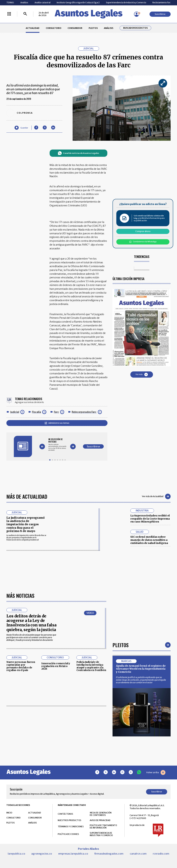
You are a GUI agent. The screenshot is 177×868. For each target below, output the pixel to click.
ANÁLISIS (109, 28)
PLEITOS (93, 28)
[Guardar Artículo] (21, 128)
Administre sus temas (57, 423)
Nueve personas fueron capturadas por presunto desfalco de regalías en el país (21, 764)
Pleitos (121, 742)
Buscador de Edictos (135, 28)
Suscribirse (160, 14)
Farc (56, 412)
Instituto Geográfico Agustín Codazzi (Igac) (78, 3)
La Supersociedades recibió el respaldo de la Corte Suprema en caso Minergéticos (150, 519)
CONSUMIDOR (75, 28)
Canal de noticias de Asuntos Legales (78, 153)
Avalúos (24, 3)
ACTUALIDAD (33, 28)
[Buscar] (25, 14)
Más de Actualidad (27, 496)
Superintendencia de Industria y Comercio (126, 3)
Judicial (15, 412)
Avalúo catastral (43, 3)
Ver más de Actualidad (156, 496)
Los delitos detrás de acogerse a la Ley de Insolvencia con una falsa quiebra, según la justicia (31, 720)
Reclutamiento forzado (164, 3)
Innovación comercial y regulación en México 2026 (56, 764)
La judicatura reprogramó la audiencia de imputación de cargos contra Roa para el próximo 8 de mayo (25, 524)
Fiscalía (36, 412)
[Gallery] (57, 445)
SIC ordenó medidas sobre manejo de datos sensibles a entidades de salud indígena (149, 540)
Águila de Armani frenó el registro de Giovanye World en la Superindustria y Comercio (141, 766)
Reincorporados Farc (84, 412)
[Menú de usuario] (137, 14)
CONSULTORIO (54, 28)
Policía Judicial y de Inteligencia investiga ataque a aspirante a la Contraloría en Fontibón (91, 764)
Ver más (142, 375)
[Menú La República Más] (9, 14)
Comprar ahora (143, 231)
